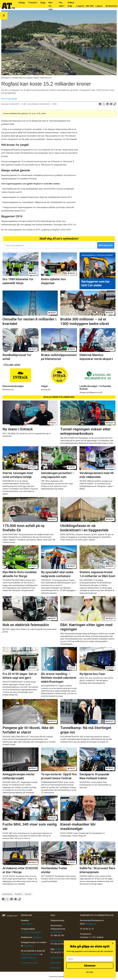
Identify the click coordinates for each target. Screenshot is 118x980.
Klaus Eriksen (27, 924)
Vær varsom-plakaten (30, 954)
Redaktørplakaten (29, 957)
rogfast (19, 894)
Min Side (90, 6)
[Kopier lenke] (115, 104)
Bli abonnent (111, 6)
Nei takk (90, 972)
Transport (33, 3)
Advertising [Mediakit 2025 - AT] (55, 968)
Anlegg (22, 3)
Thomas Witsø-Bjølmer (31, 932)
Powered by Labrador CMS (59, 977)
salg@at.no (60, 949)
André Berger (56, 932)
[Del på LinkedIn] (107, 104)
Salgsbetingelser (58, 957)
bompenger (7, 894)
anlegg (28, 894)
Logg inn (80, 6)
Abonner (90, 966)
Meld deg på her (106, 245)
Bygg (43, 3)
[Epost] (90, 959)
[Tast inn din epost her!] (50, 246)
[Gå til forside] (8, 6)
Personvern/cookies (30, 963)
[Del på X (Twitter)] (104, 104)
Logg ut (99, 6)
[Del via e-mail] (111, 104)
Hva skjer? (62, 4)
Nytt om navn (51, 6)
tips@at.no (38, 937)
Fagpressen (28, 946)
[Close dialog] (113, 943)
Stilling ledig (71, 4)
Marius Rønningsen (59, 941)
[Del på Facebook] (100, 104)
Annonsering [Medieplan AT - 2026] (56, 963)
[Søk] (4, 16)
